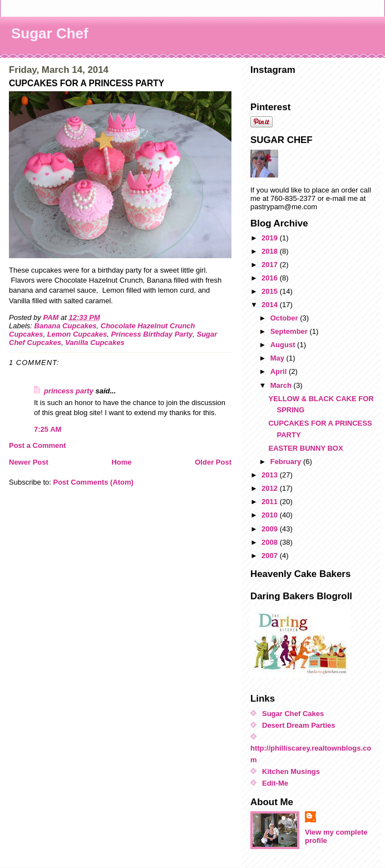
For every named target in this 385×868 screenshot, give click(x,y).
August (284, 345)
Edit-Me (275, 783)
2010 (271, 515)
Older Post (213, 462)
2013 (271, 475)
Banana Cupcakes (66, 326)
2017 (271, 265)
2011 (271, 502)
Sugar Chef (50, 33)
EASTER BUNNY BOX (305, 448)
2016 (271, 278)
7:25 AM (48, 429)
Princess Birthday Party (152, 334)
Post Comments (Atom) (93, 482)
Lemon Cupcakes (77, 334)
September (290, 331)
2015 (271, 291)
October (285, 318)
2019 (271, 238)
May (278, 358)
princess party (69, 391)
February (287, 462)
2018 (271, 251)
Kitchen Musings (291, 771)
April (280, 371)
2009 (271, 529)
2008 (271, 542)
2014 (271, 305)
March (282, 385)
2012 (271, 488)
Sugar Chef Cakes (293, 714)
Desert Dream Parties (299, 725)
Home (121, 462)
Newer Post (29, 462)
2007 (271, 556)
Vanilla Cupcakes (95, 342)
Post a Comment (38, 445)
